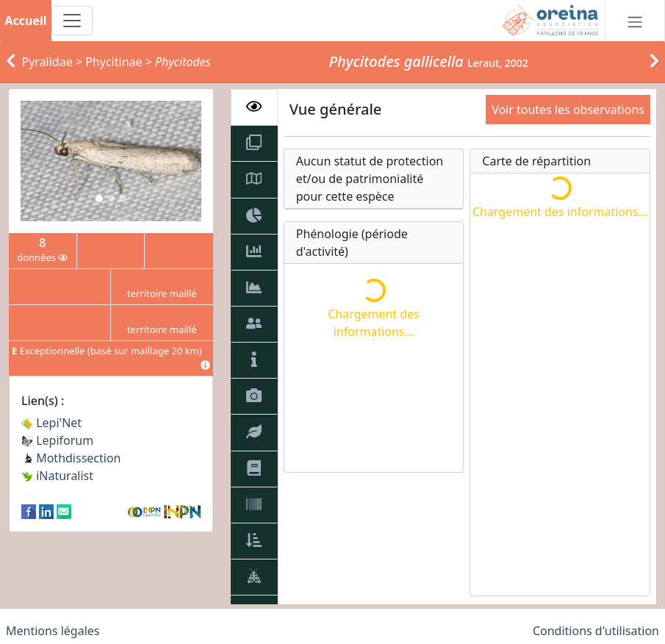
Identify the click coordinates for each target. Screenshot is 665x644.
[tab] (254, 107)
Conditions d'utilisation (596, 631)
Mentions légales (53, 631)
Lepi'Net (51, 423)
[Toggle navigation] (72, 21)
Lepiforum (57, 440)
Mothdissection (71, 458)
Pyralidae (47, 62)
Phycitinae (114, 62)
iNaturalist (57, 476)
